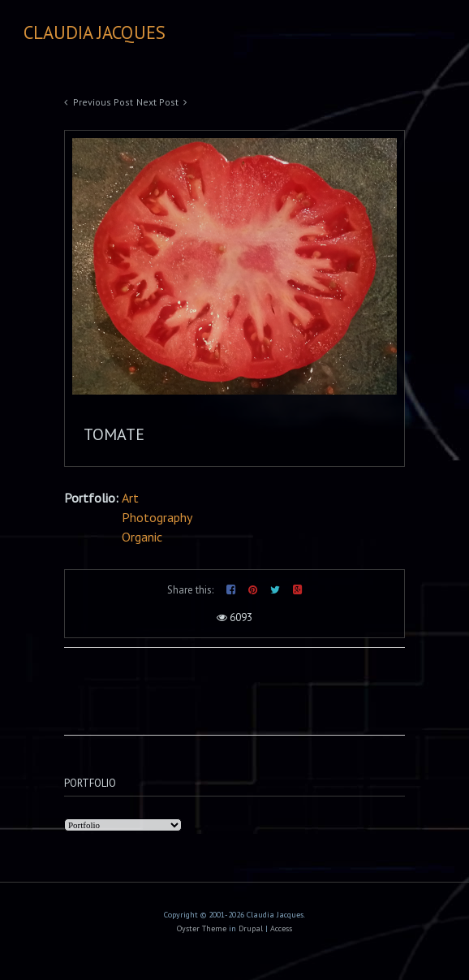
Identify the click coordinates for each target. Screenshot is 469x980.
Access (281, 928)
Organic (142, 537)
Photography (157, 517)
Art (130, 498)
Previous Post (103, 102)
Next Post (157, 102)
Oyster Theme (202, 928)
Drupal (251, 928)
